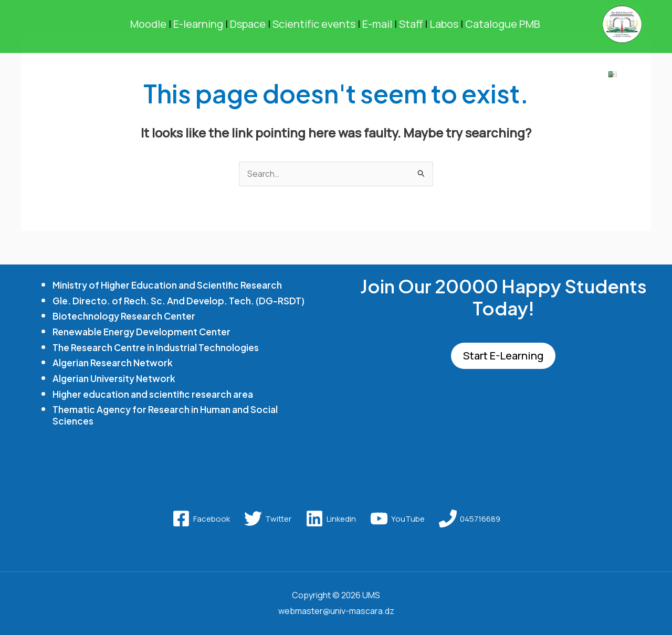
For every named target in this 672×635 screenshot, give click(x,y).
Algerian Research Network (113, 363)
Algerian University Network (114, 379)
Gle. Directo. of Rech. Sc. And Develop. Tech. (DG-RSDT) (180, 301)
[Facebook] (201, 519)
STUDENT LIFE (398, 77)
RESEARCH (309, 77)
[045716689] (470, 519)
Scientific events (314, 24)
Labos (444, 24)
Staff (411, 24)
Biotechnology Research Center (124, 316)
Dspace (248, 24)
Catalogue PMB (504, 24)
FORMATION (225, 77)
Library (568, 77)
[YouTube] (397, 519)
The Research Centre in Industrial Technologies (156, 347)
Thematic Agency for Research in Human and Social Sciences (166, 415)
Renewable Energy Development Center (143, 332)
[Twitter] (268, 519)
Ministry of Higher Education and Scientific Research (169, 285)
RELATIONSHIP (495, 77)
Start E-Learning (503, 357)
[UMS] (622, 23)
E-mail (377, 24)
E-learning (195, 24)
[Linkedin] (331, 519)
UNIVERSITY (139, 77)
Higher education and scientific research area (154, 394)
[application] (167, 77)
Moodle (148, 24)
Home (75, 77)
